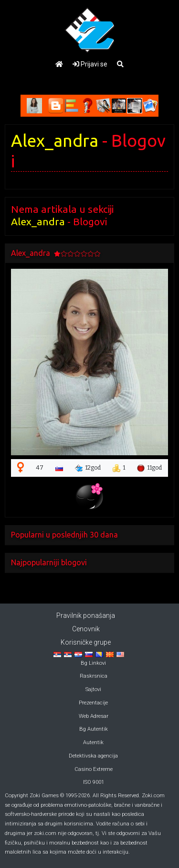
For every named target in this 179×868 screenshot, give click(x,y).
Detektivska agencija (93, 756)
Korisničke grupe (86, 642)
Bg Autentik (94, 729)
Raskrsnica (94, 676)
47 (40, 468)
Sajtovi (93, 689)
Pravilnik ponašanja (86, 615)
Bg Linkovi (93, 663)
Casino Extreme (94, 769)
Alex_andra (55, 141)
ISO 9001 (94, 782)
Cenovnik (86, 629)
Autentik (93, 742)
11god (149, 468)
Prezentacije (93, 703)
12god (88, 468)
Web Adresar (94, 716)
